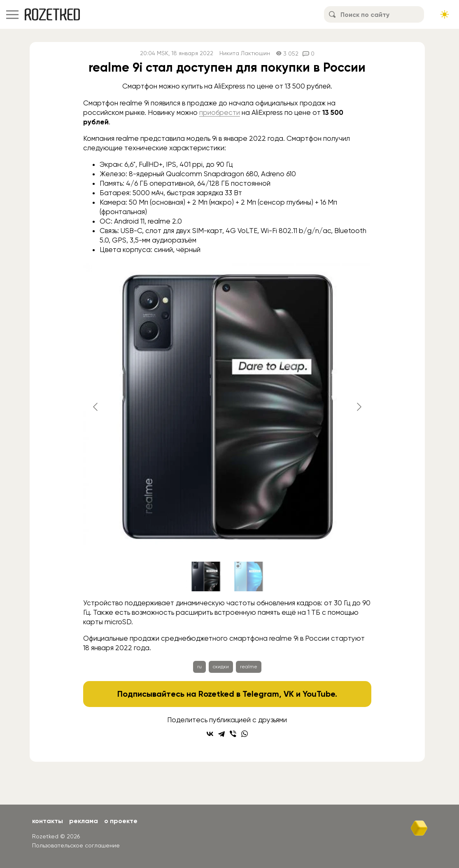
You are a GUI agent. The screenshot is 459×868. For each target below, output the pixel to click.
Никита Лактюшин (245, 53)
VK (289, 694)
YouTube (319, 694)
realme (249, 667)
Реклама (84, 821)
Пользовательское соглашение (76, 845)
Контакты (48, 821)
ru (199, 667)
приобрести (220, 112)
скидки (221, 667)
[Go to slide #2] (249, 576)
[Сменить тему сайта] (445, 14)
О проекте (121, 821)
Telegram (261, 694)
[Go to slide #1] (206, 576)
